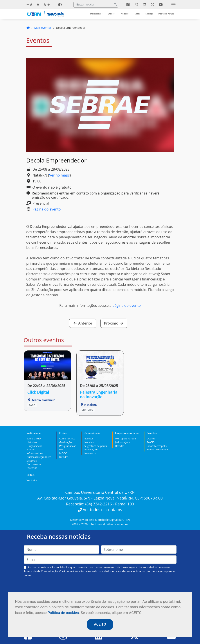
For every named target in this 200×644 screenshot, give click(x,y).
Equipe (31, 449)
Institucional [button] (96, 14)
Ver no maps (59, 175)
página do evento (127, 305)
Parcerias (32, 468)
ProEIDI (151, 442)
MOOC (63, 453)
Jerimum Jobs (123, 442)
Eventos (89, 438)
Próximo (114, 323)
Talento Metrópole (157, 449)
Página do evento (47, 209)
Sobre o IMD (34, 438)
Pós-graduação (68, 446)
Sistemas (32, 461)
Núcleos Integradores (39, 457)
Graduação (66, 442)
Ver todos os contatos (100, 510)
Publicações (91, 449)
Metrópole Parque (166, 14)
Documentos (34, 464)
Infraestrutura (35, 453)
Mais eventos (43, 28)
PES (61, 449)
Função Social (34, 446)
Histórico (32, 442)
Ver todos (32, 480)
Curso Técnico (67, 438)
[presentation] (100, 588)
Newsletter (91, 453)
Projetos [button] (124, 14)
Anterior (83, 323)
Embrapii (149, 14)
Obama (151, 438)
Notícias (89, 442)
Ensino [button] (111, 14)
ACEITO (100, 624)
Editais (137, 14)
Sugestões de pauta (96, 446)
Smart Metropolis (157, 446)
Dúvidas (64, 457)
